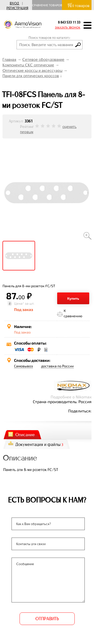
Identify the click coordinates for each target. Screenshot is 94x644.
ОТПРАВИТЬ (47, 619)
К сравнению (73, 313)
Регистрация (17, 8)
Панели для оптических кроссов (31, 76)
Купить (73, 298)
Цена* (19, 303)
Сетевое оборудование (43, 59)
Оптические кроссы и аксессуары (32, 70)
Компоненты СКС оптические (28, 65)
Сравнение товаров (48, 5)
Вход (14, 3)
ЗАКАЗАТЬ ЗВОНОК (68, 28)
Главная (9, 59)
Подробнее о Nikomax (71, 397)
